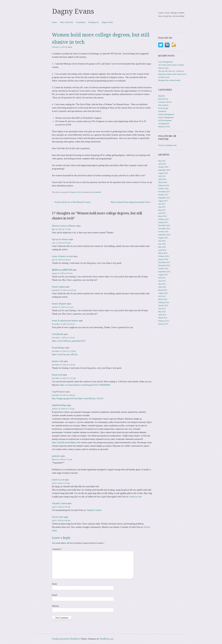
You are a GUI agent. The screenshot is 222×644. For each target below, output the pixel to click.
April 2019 (162, 179)
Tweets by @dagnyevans (167, 145)
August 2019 (163, 173)
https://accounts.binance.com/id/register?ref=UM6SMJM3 (85, 385)
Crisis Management (165, 62)
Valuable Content (59, 503)
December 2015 (164, 262)
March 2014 (163, 299)
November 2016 (164, 229)
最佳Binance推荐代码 (62, 270)
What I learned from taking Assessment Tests (131, 202)
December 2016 (164, 225)
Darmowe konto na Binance (64, 226)
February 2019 (164, 185)
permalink (97, 192)
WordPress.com (106, 639)
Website (55, 606)
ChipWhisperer (59, 392)
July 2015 (162, 278)
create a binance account (63, 256)
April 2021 (162, 164)
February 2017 (164, 219)
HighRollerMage (59, 405)
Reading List (94, 22)
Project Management (166, 117)
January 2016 (163, 259)
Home (55, 22)
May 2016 (162, 247)
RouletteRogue (58, 348)
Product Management (166, 114)
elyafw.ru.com (58, 480)
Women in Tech (76, 192)
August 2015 (163, 275)
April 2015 (162, 287)
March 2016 (163, 253)
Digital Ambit (107, 22)
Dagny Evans (73, 11)
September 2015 (164, 272)
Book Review (163, 99)
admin (70, 47)
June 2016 (162, 244)
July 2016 (162, 241)
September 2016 (164, 235)
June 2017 (162, 207)
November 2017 (164, 192)
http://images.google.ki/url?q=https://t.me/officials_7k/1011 (78, 398)
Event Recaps (163, 108)
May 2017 (162, 210)
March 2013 (163, 318)
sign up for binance (60, 239)
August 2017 (163, 201)
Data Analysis (163, 105)
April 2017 (162, 213)
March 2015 (163, 290)
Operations (162, 111)
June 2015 (162, 281)
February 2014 (164, 302)
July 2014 (162, 296)
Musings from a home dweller (169, 80)
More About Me (67, 22)
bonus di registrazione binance (65, 321)
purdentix (56, 456)
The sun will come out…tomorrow (171, 71)
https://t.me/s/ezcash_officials (65, 354)
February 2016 (164, 256)
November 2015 (164, 265)
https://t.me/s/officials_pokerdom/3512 (69, 341)
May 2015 (162, 284)
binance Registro (59, 304)
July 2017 (162, 204)
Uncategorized (164, 124)
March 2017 (163, 216)
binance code (58, 361)
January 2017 (163, 222)
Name (54, 584)
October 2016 (163, 232)
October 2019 (163, 167)
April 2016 (162, 250)
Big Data (161, 96)
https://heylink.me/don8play (64, 442)
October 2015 (163, 269)
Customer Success (165, 102)
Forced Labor (58, 517)
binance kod (57, 375)
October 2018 (163, 189)
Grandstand (81, 22)
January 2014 (163, 305)
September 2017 (164, 198)
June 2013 (162, 309)
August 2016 (163, 238)
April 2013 (162, 315)
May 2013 (162, 312)
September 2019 (164, 170)
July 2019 (162, 176)
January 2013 (163, 324)
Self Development (165, 120)
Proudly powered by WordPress (66, 639)
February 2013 (164, 321)
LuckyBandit (58, 334)
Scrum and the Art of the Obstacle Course (71, 202)
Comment (57, 549)
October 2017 (163, 195)
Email (54, 595)
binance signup (58, 287)
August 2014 (163, 293)
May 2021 (162, 161)
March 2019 (163, 182)
